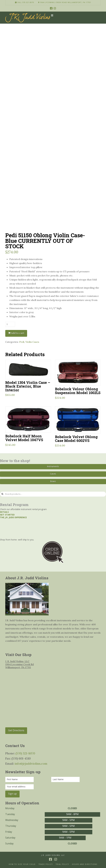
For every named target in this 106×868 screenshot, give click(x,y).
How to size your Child (22, 864)
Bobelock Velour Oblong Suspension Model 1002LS (78, 391)
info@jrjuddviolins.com (31, 764)
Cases (53, 474)
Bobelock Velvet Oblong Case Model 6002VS (76, 439)
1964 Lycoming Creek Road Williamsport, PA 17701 (65, 2)
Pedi (22, 342)
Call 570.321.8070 (25, 2)
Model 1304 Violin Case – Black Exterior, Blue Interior (28, 386)
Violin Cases (32, 342)
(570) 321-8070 (25, 753)
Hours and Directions (85, 864)
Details (4, 512)
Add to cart (18, 333)
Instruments (53, 466)
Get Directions (16, 730)
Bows (53, 481)
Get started (7, 515)
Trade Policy (46, 864)
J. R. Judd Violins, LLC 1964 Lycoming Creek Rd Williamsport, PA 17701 (19, 664)
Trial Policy (62, 864)
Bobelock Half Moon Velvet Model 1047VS (24, 438)
